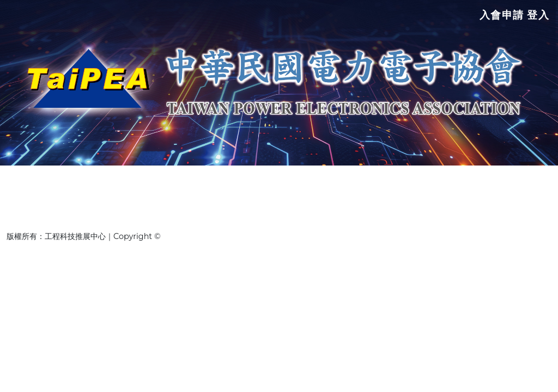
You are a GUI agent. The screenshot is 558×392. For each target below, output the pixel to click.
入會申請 (501, 18)
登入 (538, 18)
